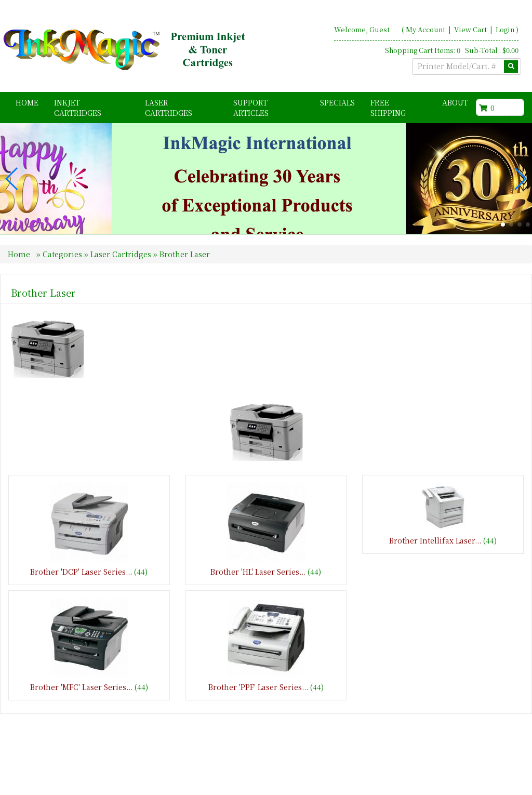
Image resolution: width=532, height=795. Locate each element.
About (455, 102)
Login (505, 29)
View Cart (471, 29)
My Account (425, 29)
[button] (503, 244)
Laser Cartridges (169, 108)
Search (509, 780)
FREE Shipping (388, 108)
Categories (63, 273)
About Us (416, 780)
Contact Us (464, 780)
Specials (337, 102)
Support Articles (251, 108)
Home (27, 102)
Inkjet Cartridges (78, 108)
